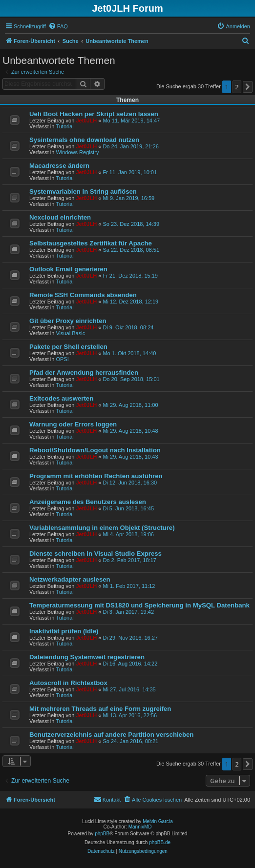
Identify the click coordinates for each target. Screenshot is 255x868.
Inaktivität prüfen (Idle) (64, 631)
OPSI (62, 359)
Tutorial (64, 126)
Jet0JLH (86, 121)
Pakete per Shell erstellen (68, 347)
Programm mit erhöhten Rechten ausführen (96, 476)
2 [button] (237, 87)
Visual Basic (70, 333)
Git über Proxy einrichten (68, 321)
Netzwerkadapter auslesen (70, 579)
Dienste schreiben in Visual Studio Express (96, 554)
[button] (248, 87)
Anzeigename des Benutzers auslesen (88, 502)
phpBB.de (160, 842)
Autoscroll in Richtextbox (68, 683)
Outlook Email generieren (68, 269)
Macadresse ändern (59, 166)
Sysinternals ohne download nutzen (84, 140)
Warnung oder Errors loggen (73, 424)
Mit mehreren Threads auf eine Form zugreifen (100, 709)
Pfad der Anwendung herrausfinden (84, 373)
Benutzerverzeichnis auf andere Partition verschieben (111, 735)
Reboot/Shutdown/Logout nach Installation (95, 450)
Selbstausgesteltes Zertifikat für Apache (91, 243)
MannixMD (140, 827)
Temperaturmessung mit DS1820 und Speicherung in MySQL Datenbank (139, 605)
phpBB (102, 834)
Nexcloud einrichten (60, 217)
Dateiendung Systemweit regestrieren (87, 657)
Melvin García (158, 821)
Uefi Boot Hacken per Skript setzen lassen (94, 114)
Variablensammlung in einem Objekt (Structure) (102, 528)
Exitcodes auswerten (61, 398)
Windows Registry (77, 152)
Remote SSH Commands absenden (83, 295)
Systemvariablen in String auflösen (83, 192)
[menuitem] (58, 26)
